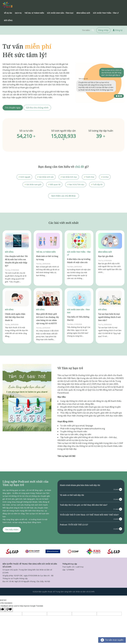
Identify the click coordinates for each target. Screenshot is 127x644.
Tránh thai (89, 177)
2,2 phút (118, 529)
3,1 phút (118, 509)
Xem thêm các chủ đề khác (64, 196)
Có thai (105, 177)
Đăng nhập (103, 30)
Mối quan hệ (54, 184)
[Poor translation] (9, 610)
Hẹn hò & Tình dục (76, 184)
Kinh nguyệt (24, 177)
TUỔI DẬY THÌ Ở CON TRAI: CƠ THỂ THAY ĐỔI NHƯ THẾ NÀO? (89, 515)
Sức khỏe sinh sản (45, 177)
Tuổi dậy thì (97, 184)
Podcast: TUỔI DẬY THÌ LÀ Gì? (74, 525)
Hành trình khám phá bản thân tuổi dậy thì (80, 485)
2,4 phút (118, 519)
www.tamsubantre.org (95, 429)
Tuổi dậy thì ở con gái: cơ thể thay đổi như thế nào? (84, 505)
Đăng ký (118, 30)
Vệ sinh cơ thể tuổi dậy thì (72, 495)
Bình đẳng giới (105, 252)
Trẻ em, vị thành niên (46, 252)
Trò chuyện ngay (13, 108)
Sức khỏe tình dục (69, 177)
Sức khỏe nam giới (33, 184)
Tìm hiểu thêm (12, 530)
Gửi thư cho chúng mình (37, 108)
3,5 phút (118, 489)
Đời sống (9, 252)
